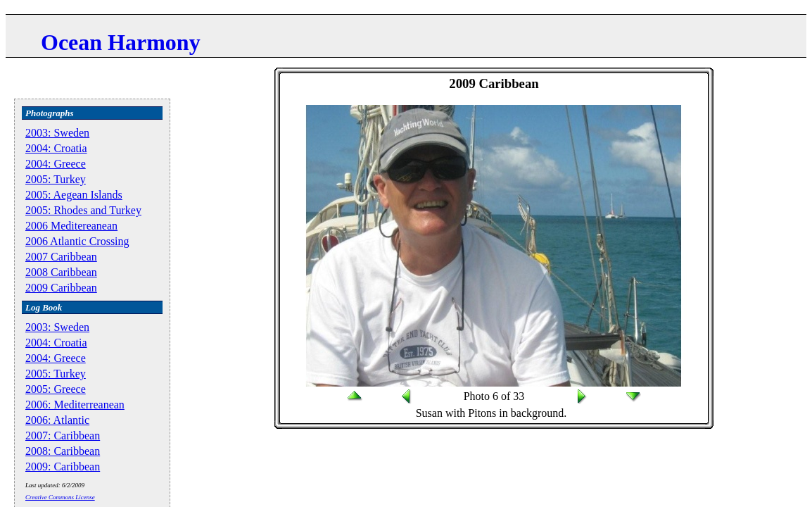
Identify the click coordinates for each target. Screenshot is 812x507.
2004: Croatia (56, 148)
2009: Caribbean (63, 467)
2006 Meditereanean (71, 226)
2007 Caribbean (61, 257)
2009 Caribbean (61, 288)
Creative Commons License (60, 497)
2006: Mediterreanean (75, 405)
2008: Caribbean (63, 451)
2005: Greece (56, 389)
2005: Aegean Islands (74, 195)
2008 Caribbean (61, 272)
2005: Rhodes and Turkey (83, 210)
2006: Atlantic (57, 420)
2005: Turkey (56, 179)
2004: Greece (56, 164)
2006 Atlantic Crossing (77, 241)
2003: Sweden (57, 133)
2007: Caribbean (63, 436)
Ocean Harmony (121, 42)
